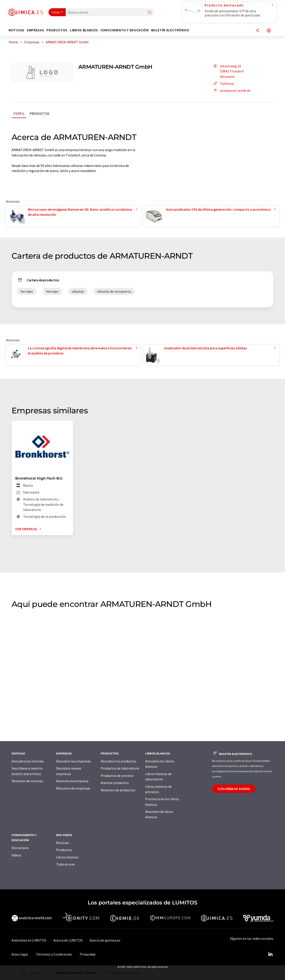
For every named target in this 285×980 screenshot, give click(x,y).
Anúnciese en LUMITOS (29, 940)
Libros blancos (67, 857)
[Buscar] (150, 13)
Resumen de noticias (27, 781)
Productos (40, 114)
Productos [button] (57, 30)
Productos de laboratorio (120, 768)
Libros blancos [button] (84, 30)
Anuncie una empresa (72, 781)
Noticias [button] (17, 30)
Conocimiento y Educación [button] (124, 30)
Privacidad (88, 954)
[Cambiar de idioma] (269, 31)
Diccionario (20, 848)
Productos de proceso (117, 776)
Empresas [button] (36, 30)
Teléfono (223, 84)
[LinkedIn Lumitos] (270, 954)
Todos (56, 12)
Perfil (19, 114)
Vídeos (16, 855)
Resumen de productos (118, 790)
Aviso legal (20, 954)
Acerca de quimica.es (105, 940)
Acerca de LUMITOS (68, 940)
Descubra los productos (118, 761)
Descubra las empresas (73, 761)
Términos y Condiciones (54, 954)
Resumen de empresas (73, 788)
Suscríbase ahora (234, 789)
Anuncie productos (115, 783)
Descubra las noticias (28, 761)
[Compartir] (257, 31)
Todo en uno (65, 864)
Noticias (62, 843)
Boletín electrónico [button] (170, 30)
